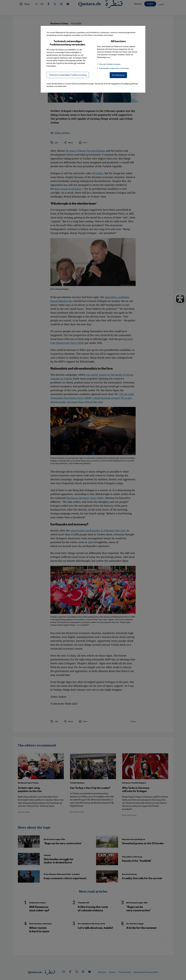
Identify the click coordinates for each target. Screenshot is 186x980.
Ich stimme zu (118, 75)
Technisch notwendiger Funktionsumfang (68, 75)
